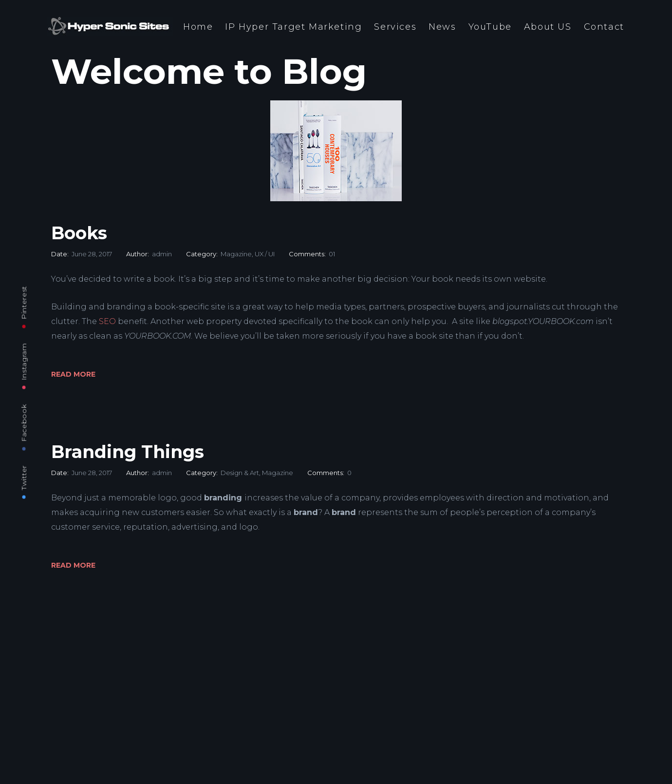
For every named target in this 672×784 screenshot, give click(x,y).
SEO (107, 321)
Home (198, 27)
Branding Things (128, 452)
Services (395, 27)
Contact (604, 27)
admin (162, 254)
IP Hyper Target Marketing (293, 27)
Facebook (24, 423)
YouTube (490, 27)
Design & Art (240, 473)
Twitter (24, 477)
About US (548, 27)
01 (332, 254)
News (442, 27)
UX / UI (265, 254)
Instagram (24, 361)
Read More (73, 374)
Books (79, 233)
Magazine (236, 254)
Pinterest (24, 302)
